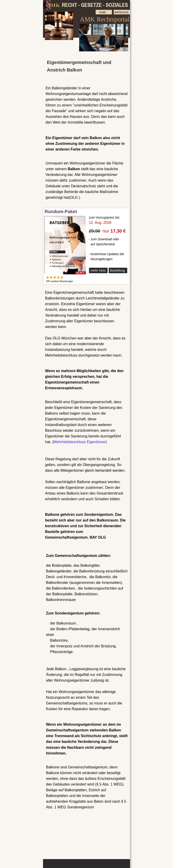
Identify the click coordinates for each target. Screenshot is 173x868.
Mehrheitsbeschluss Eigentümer (79, 442)
